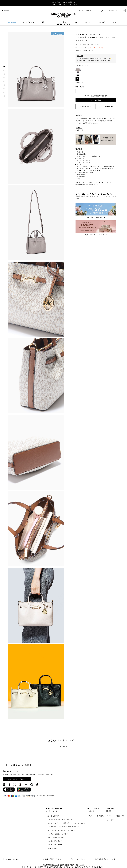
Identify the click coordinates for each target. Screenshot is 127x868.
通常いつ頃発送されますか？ (58, 834)
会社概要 (110, 820)
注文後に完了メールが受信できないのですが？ (64, 827)
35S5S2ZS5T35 (94, 44)
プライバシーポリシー (78, 859)
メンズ (114, 22)
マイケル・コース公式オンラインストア (79, 867)
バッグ (54, 22)
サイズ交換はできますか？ (58, 837)
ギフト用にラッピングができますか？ (61, 820)
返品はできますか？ (56, 841)
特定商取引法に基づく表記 (105, 859)
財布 (65, 22)
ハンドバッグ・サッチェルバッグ (98, 194)
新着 (43, 22)
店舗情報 (5, 11)
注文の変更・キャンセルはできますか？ (62, 830)
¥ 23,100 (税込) (96, 47)
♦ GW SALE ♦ (11, 22)
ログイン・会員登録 (85, 11)
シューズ (87, 22)
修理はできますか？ (56, 845)
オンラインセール (29, 22)
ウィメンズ (101, 22)
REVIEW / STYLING (64, 24)
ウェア (75, 22)
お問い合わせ (52, 848)
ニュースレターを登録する (17, 779)
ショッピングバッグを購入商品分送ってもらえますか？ (67, 823)
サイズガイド (79, 83)
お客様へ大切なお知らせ (52, 859)
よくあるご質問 (53, 816)
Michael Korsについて (116, 816)
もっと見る (64, 747)
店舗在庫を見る (86, 107)
